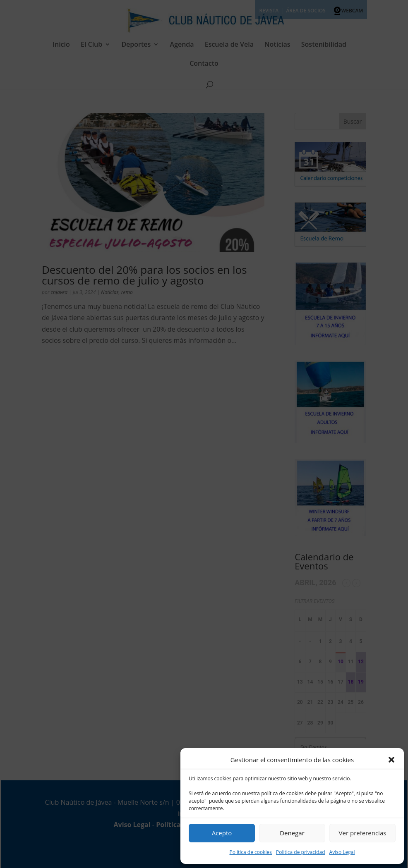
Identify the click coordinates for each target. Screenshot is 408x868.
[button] (391, 760)
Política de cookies (251, 852)
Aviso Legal (342, 852)
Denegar (292, 833)
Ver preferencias (363, 833)
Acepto (222, 833)
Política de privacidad (301, 852)
